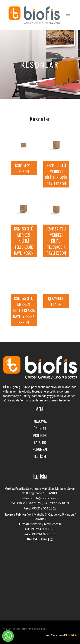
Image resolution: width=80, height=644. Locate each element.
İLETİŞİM (40, 456)
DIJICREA (71, 635)
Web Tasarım (53, 635)
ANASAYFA (40, 422)
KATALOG (40, 442)
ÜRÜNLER (40, 429)
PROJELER (40, 435)
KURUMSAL (40, 449)
